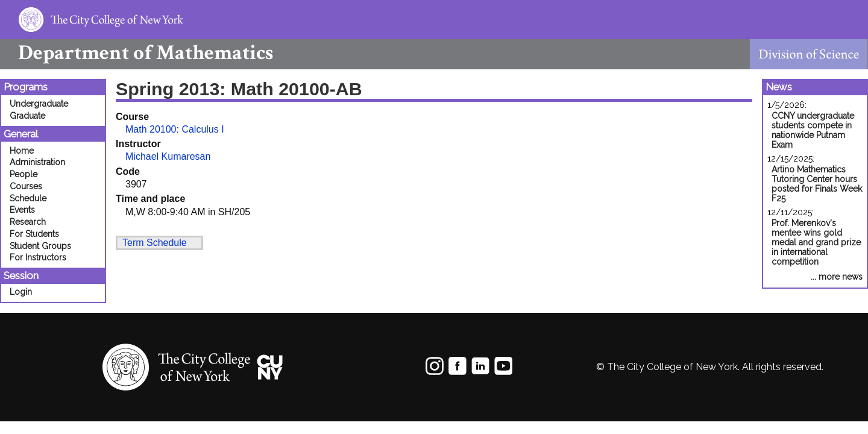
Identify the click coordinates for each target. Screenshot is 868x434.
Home (22, 151)
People (24, 174)
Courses (26, 186)
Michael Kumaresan (168, 156)
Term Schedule (155, 243)
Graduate (27, 116)
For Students (34, 234)
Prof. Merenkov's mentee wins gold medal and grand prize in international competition (816, 242)
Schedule (28, 198)
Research (28, 222)
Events (22, 210)
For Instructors (38, 257)
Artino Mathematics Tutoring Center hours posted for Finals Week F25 (817, 184)
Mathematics (137, 53)
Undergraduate (39, 104)
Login (21, 292)
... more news (837, 277)
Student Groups (40, 246)
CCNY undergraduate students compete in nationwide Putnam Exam (813, 130)
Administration (37, 162)
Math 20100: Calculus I (175, 129)
